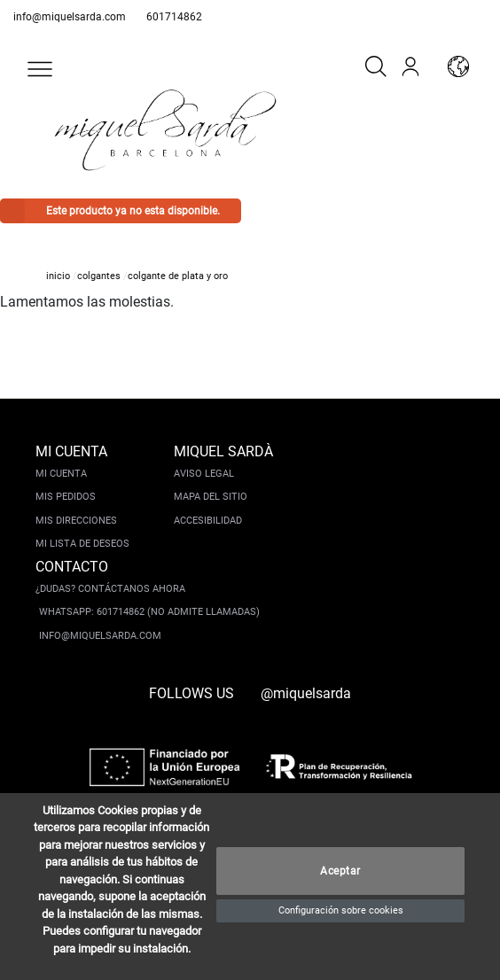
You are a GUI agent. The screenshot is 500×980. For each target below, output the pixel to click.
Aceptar (340, 871)
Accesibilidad (208, 521)
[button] (40, 69)
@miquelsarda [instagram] (306, 693)
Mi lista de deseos (82, 544)
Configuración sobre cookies (341, 910)
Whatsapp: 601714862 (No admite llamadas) (149, 612)
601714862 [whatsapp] (174, 17)
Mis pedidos (66, 497)
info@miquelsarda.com (70, 17)
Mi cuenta (61, 474)
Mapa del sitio (211, 497)
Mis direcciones (76, 521)
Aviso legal (204, 474)
